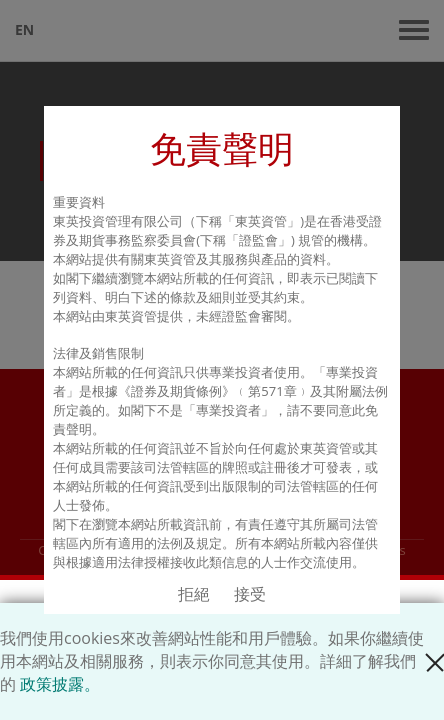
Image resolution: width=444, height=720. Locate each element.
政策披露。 (60, 684)
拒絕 (194, 594)
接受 (250, 594)
